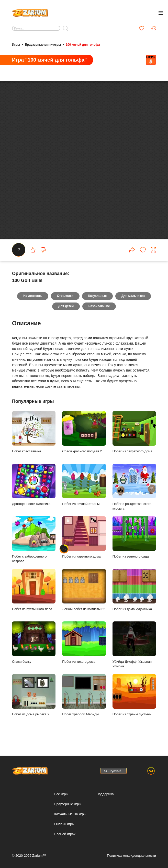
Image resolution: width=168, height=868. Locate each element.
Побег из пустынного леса (34, 598)
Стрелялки (65, 304)
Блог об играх (65, 834)
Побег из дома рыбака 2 (34, 703)
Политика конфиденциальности (131, 856)
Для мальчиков (133, 304)
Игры (16, 44)
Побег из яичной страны (84, 493)
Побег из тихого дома (84, 651)
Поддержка (105, 794)
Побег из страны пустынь (134, 703)
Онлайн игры (64, 824)
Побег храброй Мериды (84, 703)
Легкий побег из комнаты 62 (84, 598)
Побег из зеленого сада (134, 545)
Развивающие (99, 315)
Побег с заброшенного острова (34, 548)
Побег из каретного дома (84, 545)
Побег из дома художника (134, 598)
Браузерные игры (68, 804)
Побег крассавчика (34, 440)
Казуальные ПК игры (70, 814)
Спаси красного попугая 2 (84, 440)
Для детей (66, 315)
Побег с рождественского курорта (134, 495)
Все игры (61, 794)
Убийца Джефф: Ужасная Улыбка (134, 653)
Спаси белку (34, 651)
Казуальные (97, 304)
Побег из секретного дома (134, 440)
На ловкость (33, 304)
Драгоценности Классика (34, 493)
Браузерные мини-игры (43, 44)
